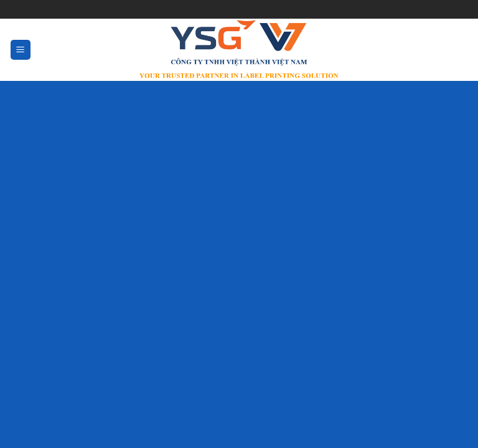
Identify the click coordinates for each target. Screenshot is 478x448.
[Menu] (21, 50)
